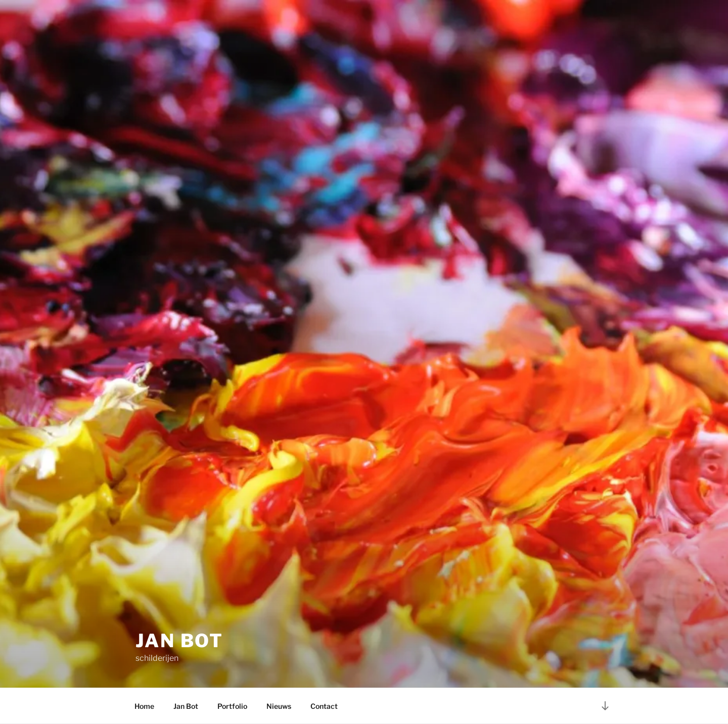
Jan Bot (179, 641)
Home (144, 706)
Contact (324, 706)
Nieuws (279, 706)
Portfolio (232, 706)
